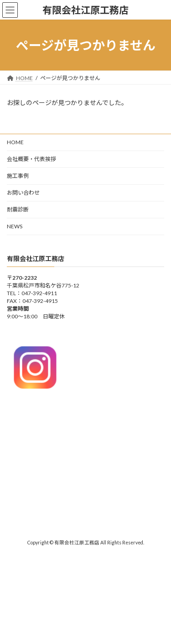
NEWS (15, 226)
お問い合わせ (23, 193)
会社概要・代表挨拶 (31, 159)
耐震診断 (18, 209)
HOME (15, 142)
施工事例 (18, 176)
